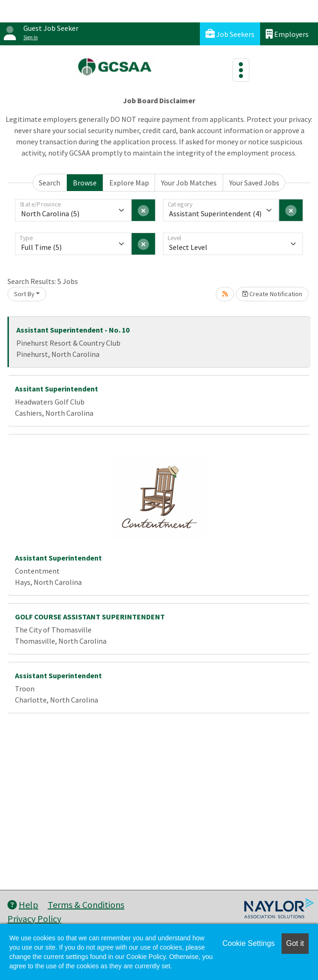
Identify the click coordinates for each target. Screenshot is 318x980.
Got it (295, 943)
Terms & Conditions (86, 905)
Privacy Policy (34, 919)
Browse (85, 183)
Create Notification (272, 294)
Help (23, 905)
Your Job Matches (189, 183)
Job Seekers (230, 34)
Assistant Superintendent (58, 558)
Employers (287, 34)
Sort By (24, 294)
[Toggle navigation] (241, 70)
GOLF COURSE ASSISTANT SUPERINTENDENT (90, 617)
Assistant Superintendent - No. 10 (73, 330)
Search (49, 183)
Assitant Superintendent (57, 389)
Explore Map (129, 183)
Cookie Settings (248, 943)
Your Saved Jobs (254, 183)
